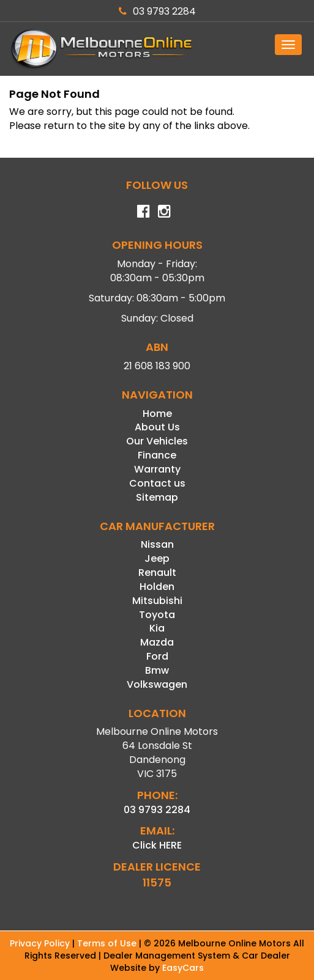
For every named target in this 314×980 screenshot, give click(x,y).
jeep (157, 558)
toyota (157, 615)
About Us (157, 427)
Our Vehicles (157, 441)
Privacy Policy (41, 943)
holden (157, 587)
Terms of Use (108, 943)
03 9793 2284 (157, 11)
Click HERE (157, 845)
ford (157, 656)
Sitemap (157, 497)
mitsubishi (157, 601)
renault (157, 573)
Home (157, 414)
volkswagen (157, 684)
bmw (157, 670)
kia (157, 628)
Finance (157, 455)
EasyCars (183, 968)
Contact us (157, 483)
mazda (157, 642)
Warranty (157, 469)
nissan (157, 544)
